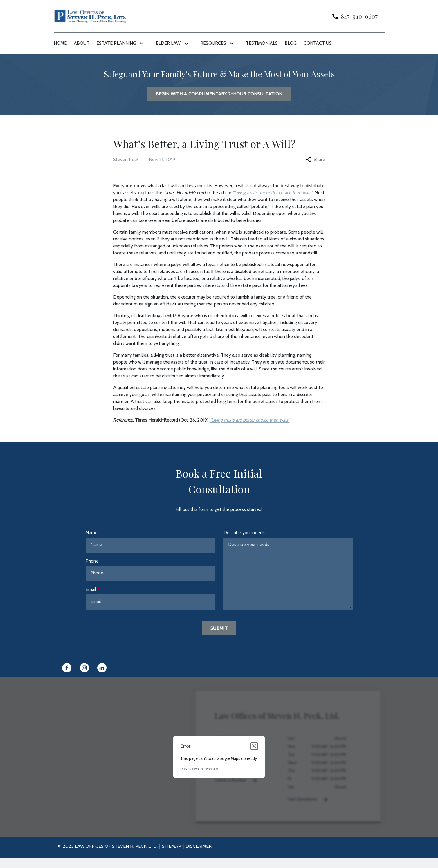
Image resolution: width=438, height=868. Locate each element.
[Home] (60, 43)
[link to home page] (90, 16)
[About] (82, 43)
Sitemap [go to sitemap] (172, 846)
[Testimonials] (262, 43)
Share (316, 159)
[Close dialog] (254, 746)
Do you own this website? (200, 769)
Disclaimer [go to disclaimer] (199, 846)
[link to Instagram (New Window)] (84, 668)
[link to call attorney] (352, 16)
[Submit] (219, 628)
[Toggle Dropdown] (143, 43)
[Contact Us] (318, 43)
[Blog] (291, 43)
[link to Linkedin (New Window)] (102, 668)
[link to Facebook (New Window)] (67, 668)
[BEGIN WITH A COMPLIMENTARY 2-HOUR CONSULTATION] (219, 94)
